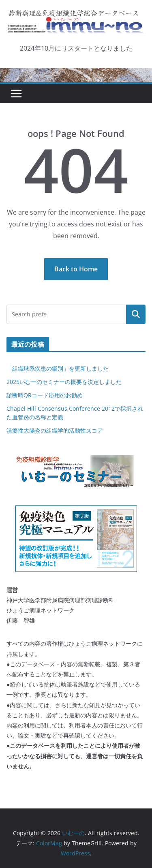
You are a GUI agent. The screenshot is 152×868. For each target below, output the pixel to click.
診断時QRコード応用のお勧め (45, 395)
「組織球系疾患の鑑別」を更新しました (58, 368)
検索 (136, 314)
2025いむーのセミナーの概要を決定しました (64, 382)
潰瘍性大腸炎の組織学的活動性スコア (55, 430)
